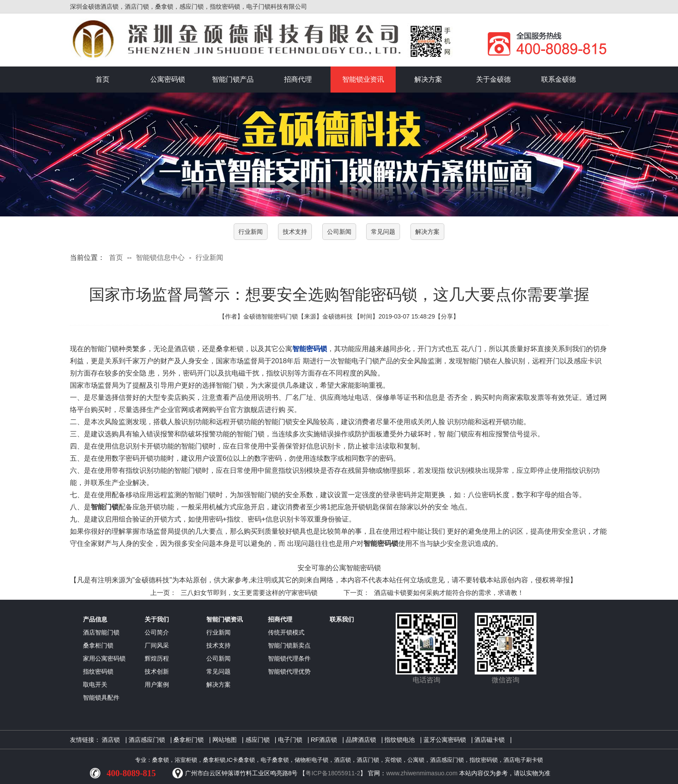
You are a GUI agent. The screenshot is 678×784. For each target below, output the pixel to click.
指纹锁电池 (400, 740)
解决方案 (428, 79)
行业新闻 (251, 232)
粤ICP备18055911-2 (333, 773)
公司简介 (157, 632)
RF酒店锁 (324, 740)
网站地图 (225, 740)
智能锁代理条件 (289, 658)
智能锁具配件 (101, 698)
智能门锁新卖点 (289, 645)
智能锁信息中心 (160, 257)
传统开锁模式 (286, 632)
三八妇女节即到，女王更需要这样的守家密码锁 (249, 593)
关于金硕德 (493, 79)
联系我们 (342, 619)
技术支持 (295, 232)
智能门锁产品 (233, 79)
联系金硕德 (559, 79)
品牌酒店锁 (361, 740)
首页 (103, 79)
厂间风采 (157, 645)
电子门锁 (290, 740)
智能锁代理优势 (289, 671)
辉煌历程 (157, 658)
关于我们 (157, 619)
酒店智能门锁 (101, 632)
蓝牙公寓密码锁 (445, 740)
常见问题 (383, 232)
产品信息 (95, 619)
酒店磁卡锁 (489, 740)
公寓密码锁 (168, 79)
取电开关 (95, 684)
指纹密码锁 (98, 671)
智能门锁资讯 (225, 619)
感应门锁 (258, 740)
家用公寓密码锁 (104, 658)
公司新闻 (339, 232)
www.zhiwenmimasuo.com (422, 773)
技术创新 (157, 671)
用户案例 (157, 684)
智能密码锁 (310, 349)
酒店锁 (111, 740)
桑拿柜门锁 (98, 645)
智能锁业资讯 (363, 79)
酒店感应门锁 (147, 740)
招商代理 (298, 79)
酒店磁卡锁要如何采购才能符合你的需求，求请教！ (449, 593)
